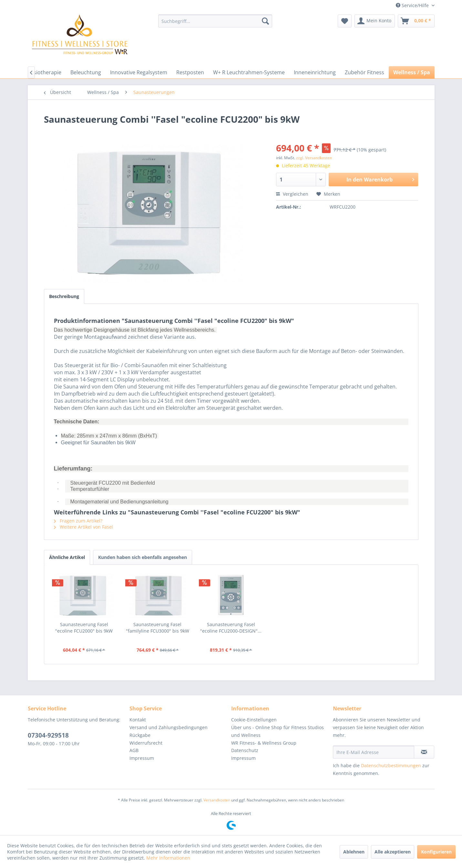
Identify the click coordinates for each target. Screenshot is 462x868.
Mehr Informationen (168, 858)
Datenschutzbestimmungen (391, 765)
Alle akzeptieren (393, 852)
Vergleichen (292, 194)
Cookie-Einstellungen (254, 720)
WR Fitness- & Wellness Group (264, 743)
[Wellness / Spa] (412, 72)
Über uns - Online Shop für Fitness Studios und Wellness (277, 731)
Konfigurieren (436, 852)
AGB (134, 750)
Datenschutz (245, 750)
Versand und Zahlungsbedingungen (169, 727)
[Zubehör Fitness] (364, 72)
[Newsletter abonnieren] (424, 752)
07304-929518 (48, 735)
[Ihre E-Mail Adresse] (374, 752)
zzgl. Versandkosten (314, 158)
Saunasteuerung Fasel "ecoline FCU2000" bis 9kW (84, 628)
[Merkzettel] (345, 21)
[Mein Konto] (375, 21)
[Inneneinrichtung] (315, 72)
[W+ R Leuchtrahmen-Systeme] (249, 72)
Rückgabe (140, 735)
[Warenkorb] (416, 21)
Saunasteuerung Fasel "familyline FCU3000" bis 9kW (158, 628)
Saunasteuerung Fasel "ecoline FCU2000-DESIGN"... (231, 628)
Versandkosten (217, 800)
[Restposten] (190, 72)
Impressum (142, 758)
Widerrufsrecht (146, 743)
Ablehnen (354, 852)
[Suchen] (265, 21)
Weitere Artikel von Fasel (83, 527)
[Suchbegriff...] (215, 21)
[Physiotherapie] (43, 72)
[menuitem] (215, 21)
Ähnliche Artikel (67, 557)
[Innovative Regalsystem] (139, 72)
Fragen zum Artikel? (78, 521)
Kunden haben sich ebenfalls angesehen (143, 557)
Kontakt (138, 720)
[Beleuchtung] (86, 72)
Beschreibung (64, 296)
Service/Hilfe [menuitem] (413, 5)
